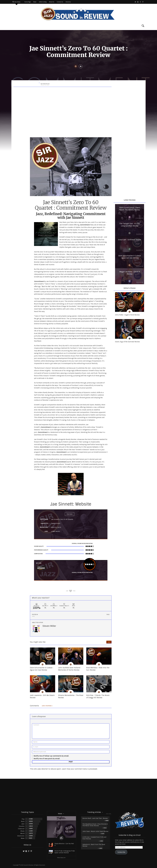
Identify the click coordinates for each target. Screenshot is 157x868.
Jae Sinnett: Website (71, 504)
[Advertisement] (78, 795)
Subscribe (121, 852)
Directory (68, 2)
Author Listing (43, 2)
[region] (130, 96)
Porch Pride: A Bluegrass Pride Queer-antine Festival (65, 852)
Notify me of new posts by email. (47, 759)
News (35, 2)
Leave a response (48, 706)
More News (61, 858)
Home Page (28, 2)
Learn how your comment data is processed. (80, 769)
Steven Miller (49, 626)
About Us (52, 2)
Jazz (33, 616)
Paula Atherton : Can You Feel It (64, 845)
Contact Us (60, 2)
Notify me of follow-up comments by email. (51, 756)
